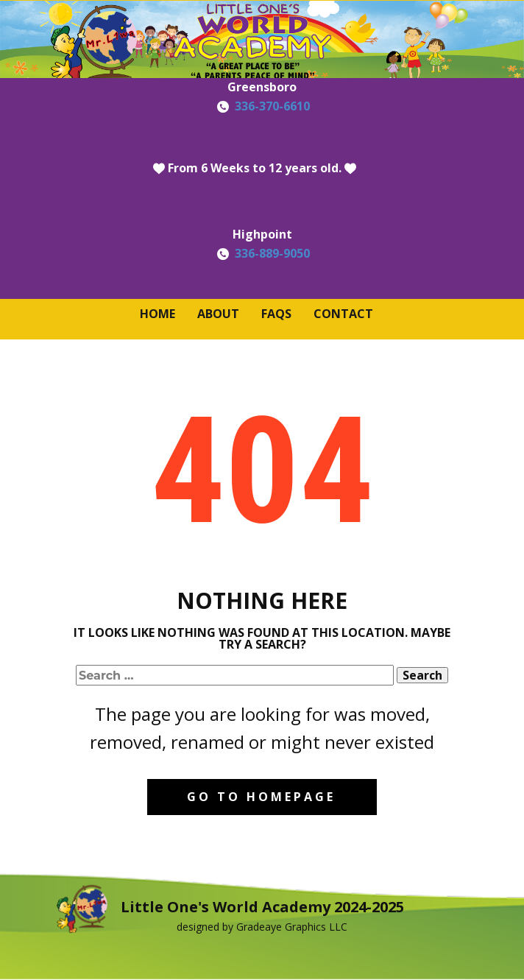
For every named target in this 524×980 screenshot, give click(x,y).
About (218, 314)
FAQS (276, 314)
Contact (343, 314)
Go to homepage (261, 797)
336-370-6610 (272, 106)
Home (157, 314)
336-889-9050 (272, 253)
